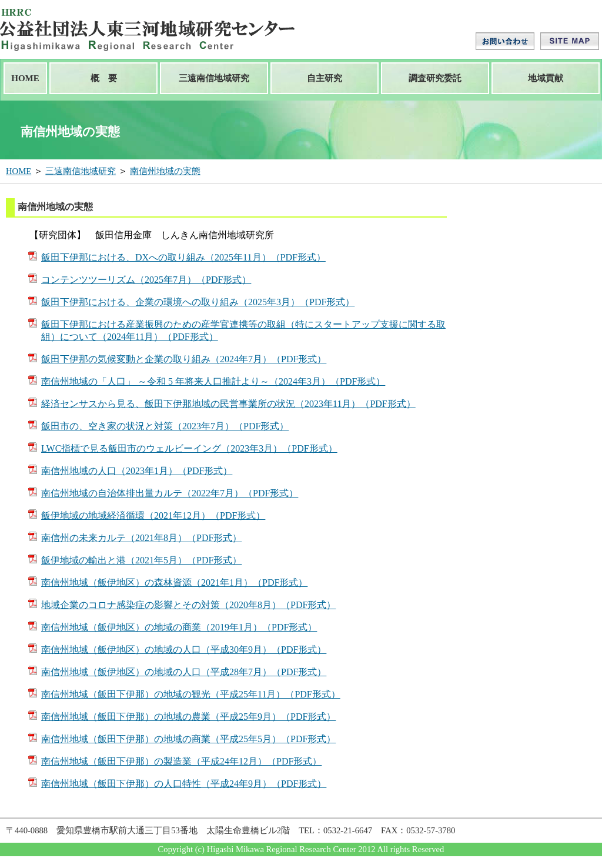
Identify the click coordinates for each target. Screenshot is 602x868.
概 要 (104, 78)
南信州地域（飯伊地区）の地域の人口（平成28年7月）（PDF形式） (184, 672)
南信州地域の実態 (165, 171)
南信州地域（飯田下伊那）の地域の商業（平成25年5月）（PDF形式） (188, 739)
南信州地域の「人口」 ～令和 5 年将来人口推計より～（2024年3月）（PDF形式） (213, 381)
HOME (25, 78)
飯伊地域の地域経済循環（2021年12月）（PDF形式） (153, 515)
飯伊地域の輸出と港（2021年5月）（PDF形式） (141, 560)
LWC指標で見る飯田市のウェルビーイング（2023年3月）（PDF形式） (189, 448)
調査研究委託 (435, 78)
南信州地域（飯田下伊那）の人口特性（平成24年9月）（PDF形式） (184, 784)
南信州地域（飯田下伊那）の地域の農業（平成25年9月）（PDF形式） (188, 717)
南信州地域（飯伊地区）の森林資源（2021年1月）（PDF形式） (174, 582)
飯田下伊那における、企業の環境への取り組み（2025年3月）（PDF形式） (198, 302)
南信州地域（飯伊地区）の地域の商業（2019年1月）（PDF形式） (179, 627)
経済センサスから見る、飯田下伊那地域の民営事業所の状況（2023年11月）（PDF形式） (228, 404)
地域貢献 (546, 78)
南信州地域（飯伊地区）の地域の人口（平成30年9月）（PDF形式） (184, 650)
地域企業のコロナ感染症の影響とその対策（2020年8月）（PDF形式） (188, 605)
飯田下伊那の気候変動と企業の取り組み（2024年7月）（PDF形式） (184, 359)
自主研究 (325, 78)
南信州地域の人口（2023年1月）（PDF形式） (137, 471)
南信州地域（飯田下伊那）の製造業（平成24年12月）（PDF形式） (181, 761)
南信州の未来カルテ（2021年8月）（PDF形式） (141, 538)
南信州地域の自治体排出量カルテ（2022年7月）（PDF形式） (170, 493)
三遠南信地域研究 (214, 78)
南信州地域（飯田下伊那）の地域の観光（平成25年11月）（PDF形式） (191, 694)
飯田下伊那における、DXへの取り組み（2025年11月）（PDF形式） (183, 257)
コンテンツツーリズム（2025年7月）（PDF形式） (146, 280)
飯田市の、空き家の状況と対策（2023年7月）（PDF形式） (165, 426)
